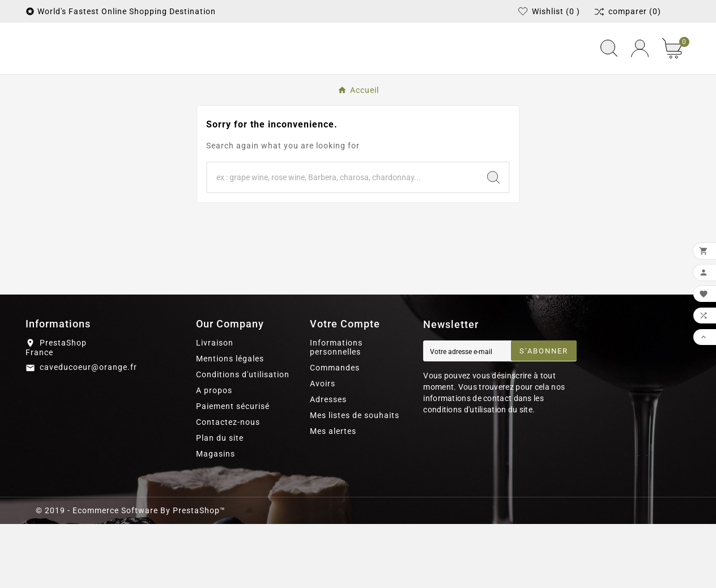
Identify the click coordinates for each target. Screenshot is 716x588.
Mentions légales (230, 423)
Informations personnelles (336, 411)
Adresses (328, 463)
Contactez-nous (228, 486)
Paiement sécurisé (233, 470)
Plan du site (220, 502)
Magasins (216, 518)
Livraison (215, 407)
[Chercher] (343, 241)
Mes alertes (333, 495)
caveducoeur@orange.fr (88, 431)
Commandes (335, 432)
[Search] (493, 241)
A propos (214, 454)
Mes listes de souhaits (355, 479)
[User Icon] (640, 81)
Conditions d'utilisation (243, 438)
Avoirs (323, 448)
